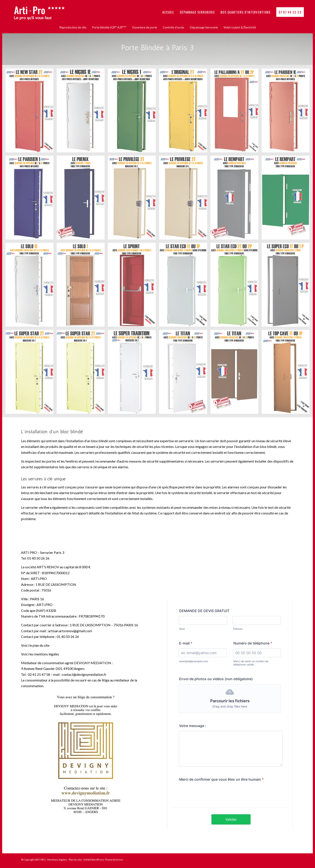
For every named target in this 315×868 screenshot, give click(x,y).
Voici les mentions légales (40, 654)
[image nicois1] (133, 112)
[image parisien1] (31, 199)
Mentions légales (57, 860)
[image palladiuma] (236, 112)
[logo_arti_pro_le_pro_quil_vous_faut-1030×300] (42, 12)
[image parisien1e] (287, 112)
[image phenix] (82, 199)
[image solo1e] (31, 286)
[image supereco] (287, 286)
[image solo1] (82, 286)
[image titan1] (185, 373)
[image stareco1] (185, 286)
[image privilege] (133, 199)
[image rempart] (287, 199)
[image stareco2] (236, 286)
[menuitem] (168, 12)
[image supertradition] (133, 373)
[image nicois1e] (82, 112)
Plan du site (75, 860)
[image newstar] (31, 112)
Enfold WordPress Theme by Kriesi (103, 860)
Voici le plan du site (35, 645)
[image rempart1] (236, 199)
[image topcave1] (287, 373)
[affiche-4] (85, 755)
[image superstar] (31, 373)
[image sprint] (133, 286)
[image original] (185, 112)
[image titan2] (236, 373)
